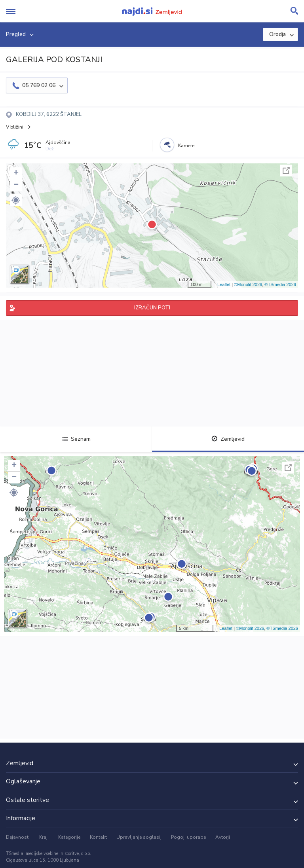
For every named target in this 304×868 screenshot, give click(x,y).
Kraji (44, 837)
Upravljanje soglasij (139, 837)
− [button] (16, 185)
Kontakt (98, 837)
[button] (16, 200)
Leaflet (224, 284)
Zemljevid (228, 439)
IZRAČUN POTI (152, 308)
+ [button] (16, 173)
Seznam (76, 439)
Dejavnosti (18, 837)
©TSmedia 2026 (280, 284)
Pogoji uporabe (188, 837)
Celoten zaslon (286, 171)
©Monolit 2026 (248, 284)
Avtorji (223, 837)
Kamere (186, 146)
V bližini (15, 127)
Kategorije (69, 837)
